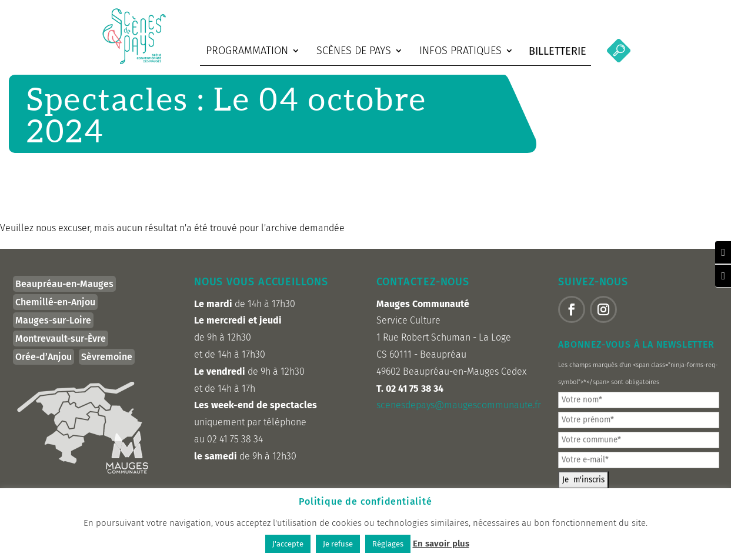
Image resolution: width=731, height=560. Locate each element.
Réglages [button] (388, 544)
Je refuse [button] (338, 544)
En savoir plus (441, 544)
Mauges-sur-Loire (53, 328)
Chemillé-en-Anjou (55, 310)
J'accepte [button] (288, 544)
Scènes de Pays (354, 51)
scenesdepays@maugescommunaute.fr (459, 413)
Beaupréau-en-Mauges (64, 291)
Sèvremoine (107, 364)
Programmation (247, 51)
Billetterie (558, 51)
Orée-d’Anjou (44, 364)
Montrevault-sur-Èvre (61, 346)
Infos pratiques (460, 51)
